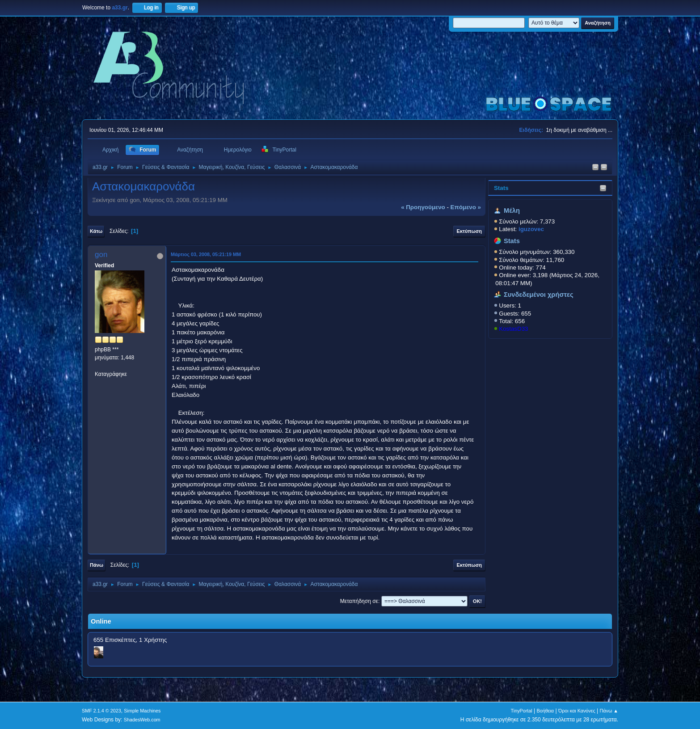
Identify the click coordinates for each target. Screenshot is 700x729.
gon (101, 255)
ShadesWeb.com (142, 720)
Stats (501, 188)
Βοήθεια (545, 711)
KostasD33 (513, 329)
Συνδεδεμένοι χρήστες (539, 295)
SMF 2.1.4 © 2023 (101, 711)
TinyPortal (522, 711)
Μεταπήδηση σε (359, 601)
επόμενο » (466, 207)
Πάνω (97, 565)
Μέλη (512, 211)
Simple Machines (142, 711)
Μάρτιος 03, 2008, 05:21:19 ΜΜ (206, 254)
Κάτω (96, 231)
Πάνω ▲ (609, 711)
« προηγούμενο (423, 207)
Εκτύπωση (469, 231)
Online (101, 621)
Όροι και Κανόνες (577, 711)
